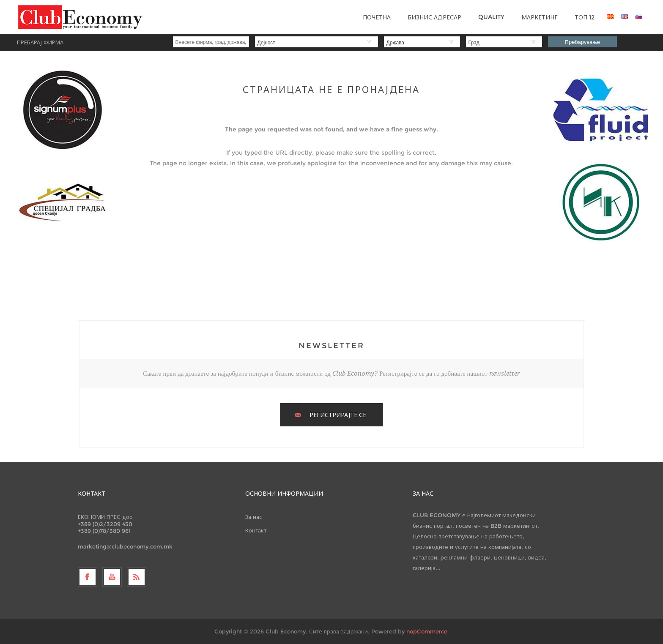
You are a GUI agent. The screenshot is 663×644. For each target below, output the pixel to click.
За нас (254, 517)
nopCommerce (427, 631)
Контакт (256, 530)
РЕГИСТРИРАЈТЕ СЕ (338, 415)
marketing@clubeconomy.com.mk (125, 546)
